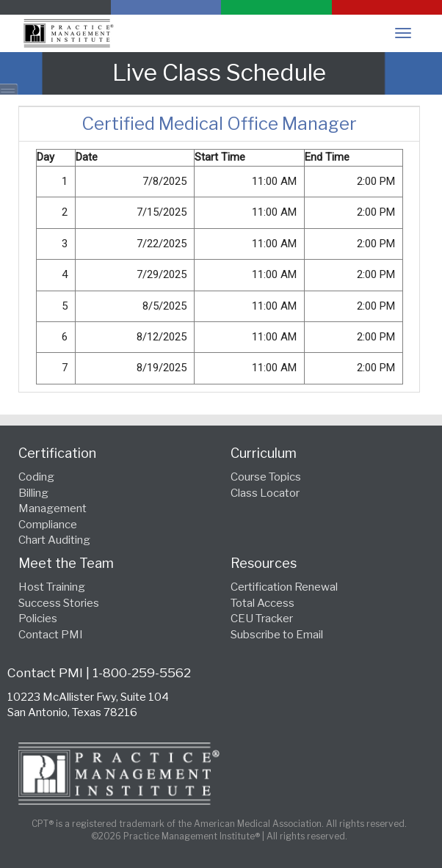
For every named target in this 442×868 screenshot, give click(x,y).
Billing (33, 493)
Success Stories (59, 603)
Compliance (48, 525)
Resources (264, 563)
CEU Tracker (262, 619)
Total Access (262, 603)
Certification (57, 453)
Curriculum (264, 453)
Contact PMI (51, 635)
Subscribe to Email (277, 635)
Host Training (52, 587)
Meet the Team (66, 563)
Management (52, 508)
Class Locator (265, 493)
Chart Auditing (54, 540)
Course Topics (266, 477)
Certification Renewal (284, 587)
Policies (38, 619)
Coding (36, 477)
